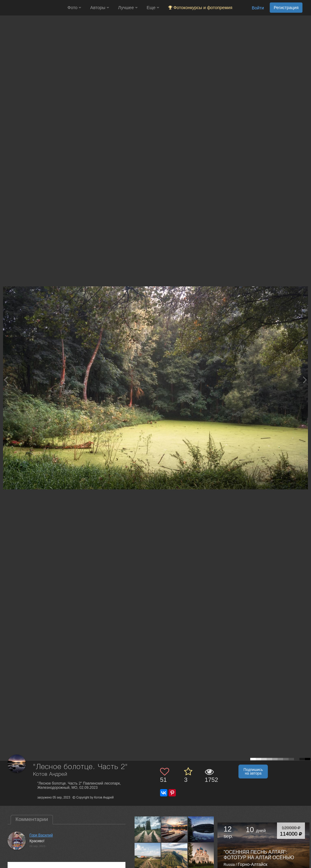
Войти (258, 8)
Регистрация (286, 8)
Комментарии (32, 819)
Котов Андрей (50, 774)
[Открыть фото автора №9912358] (174, 829)
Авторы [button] (100, 8)
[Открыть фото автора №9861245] (148, 856)
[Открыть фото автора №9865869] (201, 829)
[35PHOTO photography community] (33, 8)
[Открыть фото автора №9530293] (201, 856)
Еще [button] (153, 8)
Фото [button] (74, 8)
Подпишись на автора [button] (253, 772)
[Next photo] (305, 380)
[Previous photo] (6, 380)
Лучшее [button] (128, 8)
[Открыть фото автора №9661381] (174, 856)
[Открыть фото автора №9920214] (148, 829)
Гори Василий (41, 835)
